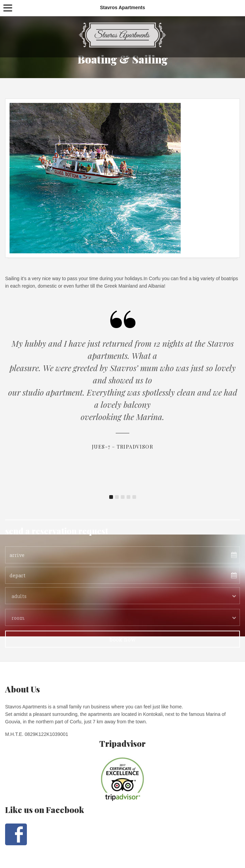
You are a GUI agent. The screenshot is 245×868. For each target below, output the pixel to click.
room (18, 618)
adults (19, 596)
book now (123, 639)
